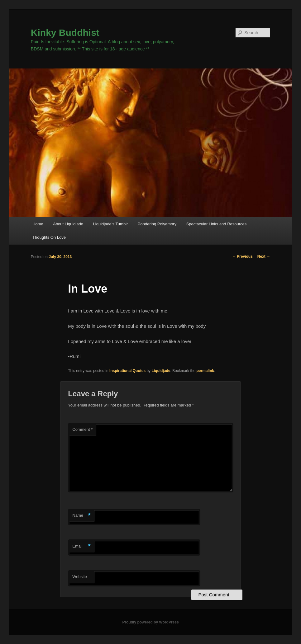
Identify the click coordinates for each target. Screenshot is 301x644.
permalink (205, 371)
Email (81, 546)
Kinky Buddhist (65, 33)
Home (38, 224)
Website (80, 577)
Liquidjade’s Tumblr (111, 224)
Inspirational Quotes (127, 371)
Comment (82, 429)
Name (81, 516)
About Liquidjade (68, 224)
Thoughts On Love (49, 237)
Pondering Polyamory (157, 224)
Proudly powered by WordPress (150, 622)
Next (264, 256)
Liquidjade (161, 371)
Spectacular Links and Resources (217, 224)
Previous (242, 256)
